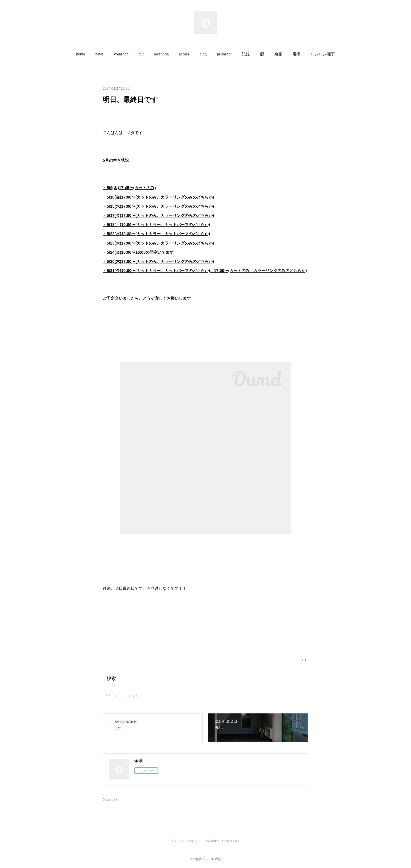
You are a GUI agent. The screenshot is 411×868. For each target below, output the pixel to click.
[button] (81, 54)
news (99, 54)
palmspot (224, 54)
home (81, 54)
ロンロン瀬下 (323, 54)
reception (161, 54)
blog (203, 54)
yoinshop (121, 54)
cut (141, 54)
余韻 (278, 54)
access (184, 54)
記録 (246, 54)
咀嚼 (297, 54)
